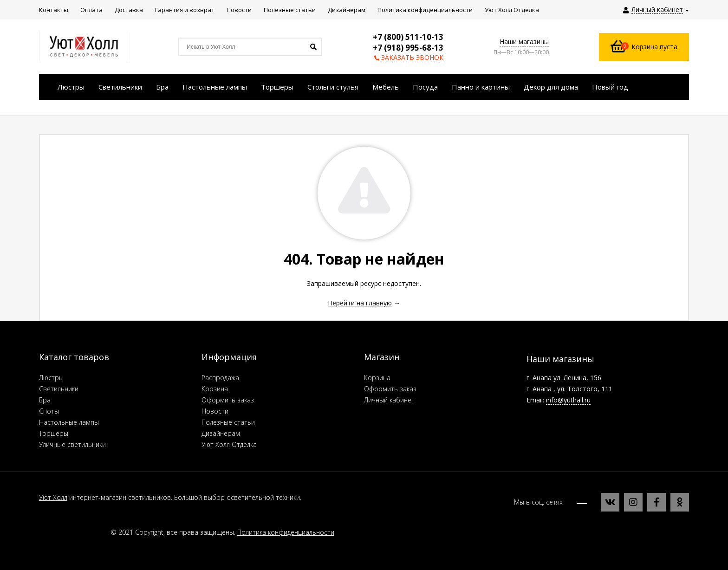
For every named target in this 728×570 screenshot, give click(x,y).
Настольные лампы (69, 422)
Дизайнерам (221, 433)
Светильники (59, 389)
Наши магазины (524, 42)
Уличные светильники (72, 444)
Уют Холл (53, 497)
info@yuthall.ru (568, 400)
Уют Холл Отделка (229, 444)
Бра (45, 400)
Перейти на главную (360, 303)
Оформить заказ (228, 400)
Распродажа (220, 378)
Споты (49, 411)
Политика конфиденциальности (286, 532)
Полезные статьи (228, 422)
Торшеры (54, 433)
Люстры (51, 378)
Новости (215, 411)
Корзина (215, 389)
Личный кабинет (389, 400)
